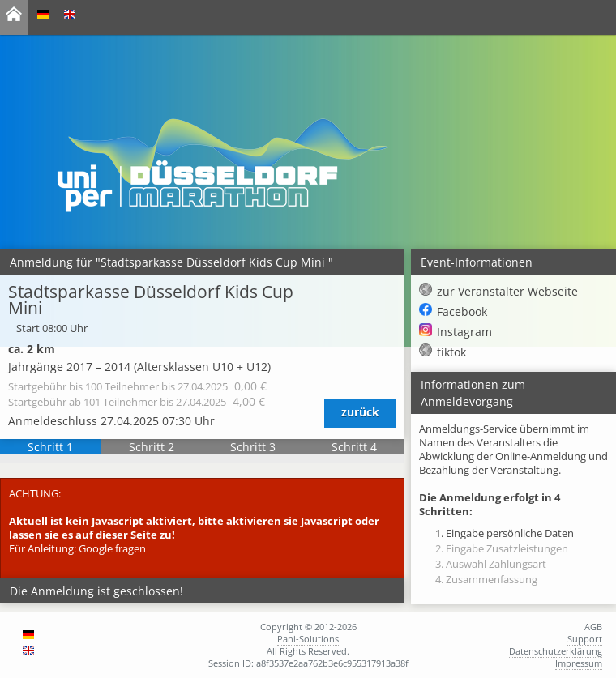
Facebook (462, 311)
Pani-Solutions (308, 639)
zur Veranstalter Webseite (507, 291)
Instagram (464, 332)
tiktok (451, 352)
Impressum (579, 663)
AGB (593, 627)
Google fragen (112, 549)
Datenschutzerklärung (556, 651)
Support (585, 639)
